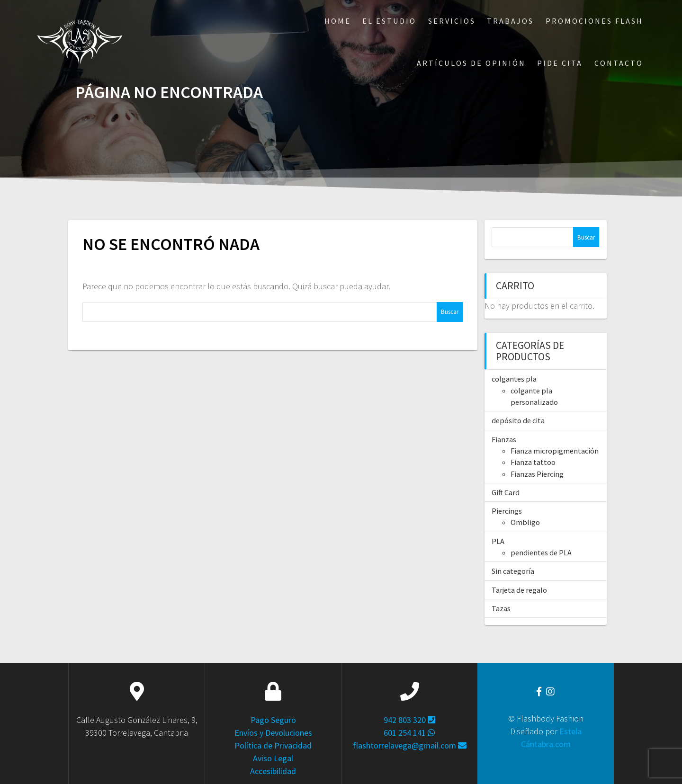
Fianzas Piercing (537, 474)
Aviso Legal (273, 758)
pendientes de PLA (541, 552)
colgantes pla (514, 379)
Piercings (507, 511)
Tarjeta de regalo (519, 590)
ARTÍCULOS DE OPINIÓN (471, 63)
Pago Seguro (273, 720)
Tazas (501, 608)
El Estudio (389, 21)
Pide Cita (560, 63)
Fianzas (504, 439)
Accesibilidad (273, 771)
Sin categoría (513, 571)
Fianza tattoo (533, 462)
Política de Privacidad (273, 745)
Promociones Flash (594, 21)
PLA (498, 541)
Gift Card (506, 492)
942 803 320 (409, 720)
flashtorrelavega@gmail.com (410, 745)
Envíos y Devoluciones (273, 733)
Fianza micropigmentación (555, 451)
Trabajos (510, 21)
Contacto (619, 63)
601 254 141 (409, 733)
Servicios (452, 21)
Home (338, 21)
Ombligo (525, 522)
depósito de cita (518, 420)
